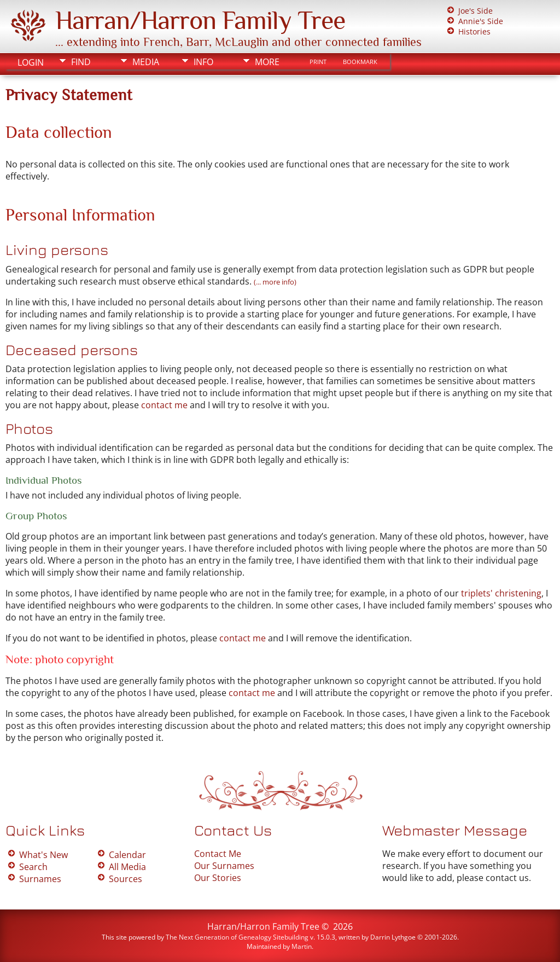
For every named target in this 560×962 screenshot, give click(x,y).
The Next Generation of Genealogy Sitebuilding (237, 937)
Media (146, 62)
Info (203, 62)
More (267, 62)
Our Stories (218, 878)
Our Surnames (224, 866)
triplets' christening (501, 593)
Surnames (40, 879)
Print (318, 62)
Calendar (127, 855)
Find (81, 62)
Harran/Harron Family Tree (200, 20)
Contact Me (218, 854)
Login (31, 62)
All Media (127, 867)
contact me (164, 405)
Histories (474, 31)
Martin (302, 946)
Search (33, 867)
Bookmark (360, 62)
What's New (43, 855)
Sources (126, 879)
